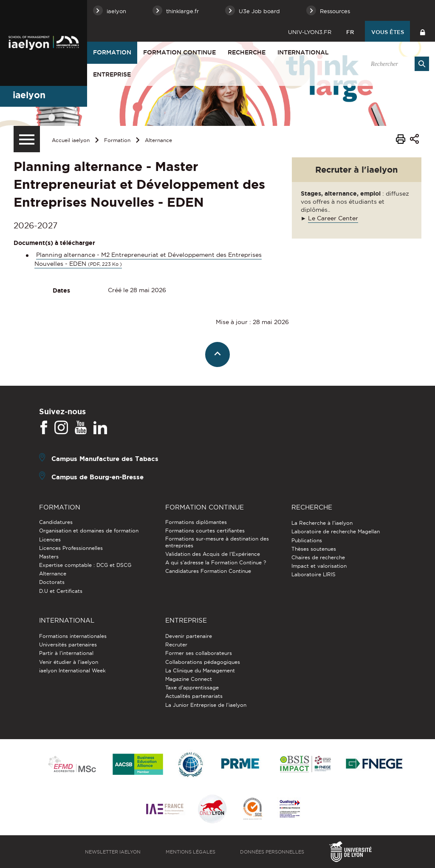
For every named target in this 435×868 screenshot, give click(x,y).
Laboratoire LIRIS (314, 574)
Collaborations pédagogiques (203, 662)
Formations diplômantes (196, 522)
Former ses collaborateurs (199, 653)
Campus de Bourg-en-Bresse (97, 477)
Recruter (176, 645)
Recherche (247, 52)
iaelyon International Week (72, 670)
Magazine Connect (189, 679)
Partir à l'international (66, 653)
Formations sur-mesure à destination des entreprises (217, 542)
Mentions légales (191, 852)
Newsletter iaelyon (113, 852)
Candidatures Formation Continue (208, 571)
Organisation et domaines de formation (89, 531)
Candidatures (56, 522)
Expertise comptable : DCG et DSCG (85, 565)
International (303, 52)
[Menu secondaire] (27, 139)
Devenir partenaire (189, 636)
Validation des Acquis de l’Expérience (213, 554)
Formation (112, 52)
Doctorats (52, 582)
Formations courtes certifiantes (205, 531)
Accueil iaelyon (71, 140)
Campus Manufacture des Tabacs (105, 459)
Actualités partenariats (194, 696)
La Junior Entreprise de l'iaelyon (206, 705)
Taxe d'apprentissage (192, 687)
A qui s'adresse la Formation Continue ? (216, 562)
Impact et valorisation (319, 566)
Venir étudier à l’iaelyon (69, 662)
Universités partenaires (68, 645)
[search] (395, 64)
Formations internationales (73, 636)
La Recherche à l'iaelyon (322, 523)
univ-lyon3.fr (310, 32)
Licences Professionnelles (71, 548)
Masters (49, 556)
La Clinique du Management (200, 670)
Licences (50, 539)
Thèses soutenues (314, 549)
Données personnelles (272, 852)
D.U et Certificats (61, 591)
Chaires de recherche (318, 557)
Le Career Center (333, 218)
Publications (307, 540)
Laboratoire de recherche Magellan (336, 531)
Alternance (158, 140)
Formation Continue (179, 52)
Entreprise (112, 74)
